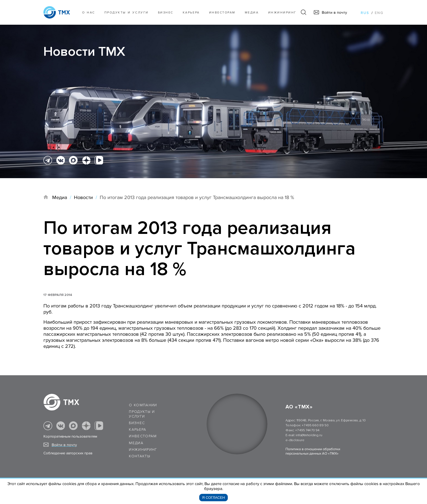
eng (379, 13)
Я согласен (214, 498)
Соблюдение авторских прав (68, 453)
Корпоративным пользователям (70, 436)
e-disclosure (295, 440)
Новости (83, 197)
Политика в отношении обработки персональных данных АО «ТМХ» (313, 451)
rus (365, 13)
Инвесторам (222, 12)
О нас (89, 12)
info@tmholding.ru (309, 435)
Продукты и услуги (127, 12)
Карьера (191, 12)
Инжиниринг (282, 12)
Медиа (252, 12)
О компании (143, 405)
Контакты (140, 456)
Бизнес (137, 423)
